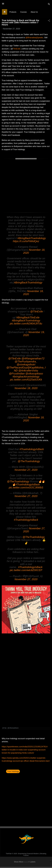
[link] (26, 728)
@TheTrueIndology (29, 461)
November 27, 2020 (26, 470)
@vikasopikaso (34, 374)
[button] (49, 21)
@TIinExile (37, 311)
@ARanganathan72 (33, 358)
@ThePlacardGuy (17, 368)
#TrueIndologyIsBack (32, 449)
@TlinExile (14, 358)
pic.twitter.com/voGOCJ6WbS (26, 487)
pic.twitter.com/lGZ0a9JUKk (26, 380)
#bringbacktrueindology (26, 377)
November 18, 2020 (26, 388)
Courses (23, 12)
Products (13, 12)
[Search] (49, 4)
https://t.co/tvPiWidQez (26, 241)
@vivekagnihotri (26, 364)
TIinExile (17, 49)
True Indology (13, 771)
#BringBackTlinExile (28, 317)
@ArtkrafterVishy (28, 371)
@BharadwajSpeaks (34, 38)
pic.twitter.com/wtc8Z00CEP (26, 570)
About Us (34, 12)
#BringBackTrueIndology (32, 238)
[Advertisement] (26, 186)
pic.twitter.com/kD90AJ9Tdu (26, 323)
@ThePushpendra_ (26, 361)
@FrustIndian (17, 374)
